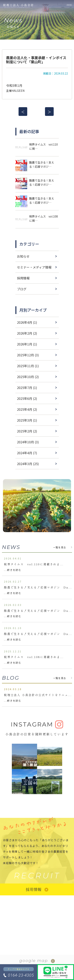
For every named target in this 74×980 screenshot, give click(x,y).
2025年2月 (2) (27, 431)
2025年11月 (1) (28, 366)
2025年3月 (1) (27, 420)
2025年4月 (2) (27, 409)
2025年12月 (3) (28, 355)
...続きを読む (13, 570)
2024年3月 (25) (28, 464)
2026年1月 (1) (27, 344)
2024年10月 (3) (28, 442)
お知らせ (23, 256)
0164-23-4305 (21, 975)
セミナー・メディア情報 (34, 267)
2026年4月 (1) (27, 322)
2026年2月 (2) (27, 333)
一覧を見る (60, 547)
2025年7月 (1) (27, 388)
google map (34, 961)
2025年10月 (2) (28, 377)
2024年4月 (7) (27, 453)
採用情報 (23, 278)
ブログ (22, 289)
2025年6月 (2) (27, 398)
